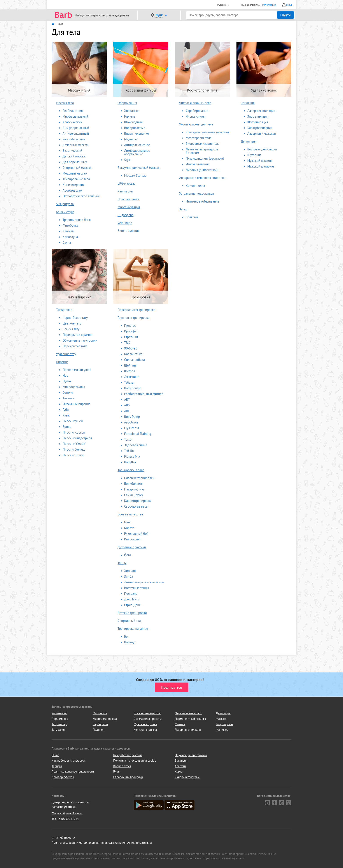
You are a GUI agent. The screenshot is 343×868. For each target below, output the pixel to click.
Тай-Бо (129, 451)
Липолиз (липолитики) (202, 170)
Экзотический (72, 151)
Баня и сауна (65, 212)
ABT (127, 400)
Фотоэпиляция (258, 122)
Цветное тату (72, 323)
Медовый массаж (75, 173)
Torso (128, 439)
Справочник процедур (128, 777)
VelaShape (125, 223)
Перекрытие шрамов (77, 335)
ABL (127, 411)
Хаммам (68, 231)
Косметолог (59, 713)
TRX (127, 343)
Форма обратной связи (67, 813)
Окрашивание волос (188, 713)
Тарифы (57, 766)
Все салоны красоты (147, 713)
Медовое (131, 139)
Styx (127, 160)
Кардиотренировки (138, 501)
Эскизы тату (71, 329)
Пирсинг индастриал (77, 438)
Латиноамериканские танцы (144, 582)
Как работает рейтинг (128, 755)
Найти (285, 15)
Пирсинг (62, 362)
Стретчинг (131, 337)
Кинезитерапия (73, 185)
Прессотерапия (128, 199)
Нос (65, 375)
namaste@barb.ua (64, 807)
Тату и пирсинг (79, 297)
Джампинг (132, 377)
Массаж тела (65, 103)
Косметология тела (202, 90)
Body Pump (132, 417)
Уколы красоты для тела (196, 124)
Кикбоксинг (133, 539)
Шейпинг (131, 365)
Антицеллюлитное (137, 145)
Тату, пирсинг (225, 724)
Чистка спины (195, 116)
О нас (55, 755)
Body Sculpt (133, 388)
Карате (129, 528)
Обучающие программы (191, 755)
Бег (127, 636)
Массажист (100, 713)
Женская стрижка (145, 730)
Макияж (180, 724)
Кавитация (125, 191)
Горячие (130, 116)
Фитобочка (70, 225)
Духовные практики (132, 547)
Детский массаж (74, 156)
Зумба (129, 576)
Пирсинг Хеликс (74, 449)
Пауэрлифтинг (134, 489)
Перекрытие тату (75, 346)
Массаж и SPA (79, 90)
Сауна (67, 243)
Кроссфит (131, 331)
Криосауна (70, 237)
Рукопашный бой (136, 534)
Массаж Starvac (135, 176)
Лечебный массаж (75, 145)
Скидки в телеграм (187, 777)
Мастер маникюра (105, 719)
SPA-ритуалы (65, 204)
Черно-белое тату (75, 318)
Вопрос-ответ (122, 766)
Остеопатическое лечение (81, 196)
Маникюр (222, 730)
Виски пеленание (137, 133)
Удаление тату (66, 354)
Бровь (67, 427)
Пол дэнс (131, 594)
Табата (129, 382)
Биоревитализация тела (203, 144)
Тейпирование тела (76, 179)
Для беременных (75, 162)
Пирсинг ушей (73, 421)
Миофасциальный (75, 116)
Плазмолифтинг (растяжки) (205, 158)
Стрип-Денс (132, 605)
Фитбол (130, 371)
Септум (68, 393)
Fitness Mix (132, 456)
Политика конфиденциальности (73, 771)
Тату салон (59, 730)
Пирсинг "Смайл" (74, 444)
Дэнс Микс (132, 599)
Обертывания (127, 103)
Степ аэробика (135, 360)
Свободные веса (136, 506)
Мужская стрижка (145, 724)
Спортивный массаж (77, 168)
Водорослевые (135, 128)
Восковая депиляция (262, 149)
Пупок (67, 381)
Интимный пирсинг (76, 404)
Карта (179, 771)
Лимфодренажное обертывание (137, 152)
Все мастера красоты (148, 719)
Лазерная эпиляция (261, 111)
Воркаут (130, 642)
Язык (66, 415)
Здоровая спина (136, 445)
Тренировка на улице (133, 629)
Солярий (192, 217)
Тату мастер (59, 724)
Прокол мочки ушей (77, 370)
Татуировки (64, 310)
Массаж (221, 719)
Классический (73, 122)
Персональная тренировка (137, 310)
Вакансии (181, 760)
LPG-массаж (126, 183)
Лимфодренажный (76, 128)
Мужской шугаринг (261, 166)
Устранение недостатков (197, 193)
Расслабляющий (74, 139)
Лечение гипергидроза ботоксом (202, 151)
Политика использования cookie (135, 760)
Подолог (98, 730)
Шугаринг (254, 155)
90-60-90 (131, 348)
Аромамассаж (72, 190)
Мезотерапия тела (199, 138)
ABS (127, 405)
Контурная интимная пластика (207, 132)
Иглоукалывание (198, 164)
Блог (116, 771)
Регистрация (269, 5)
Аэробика (131, 422)
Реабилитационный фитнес (144, 394)
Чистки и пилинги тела (195, 103)
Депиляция (249, 141)
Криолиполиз (195, 186)
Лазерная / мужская (262, 133)
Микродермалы (74, 387)
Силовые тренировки (139, 478)
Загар (183, 209)
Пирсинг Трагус (73, 455)
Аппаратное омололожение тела (202, 178)
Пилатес (130, 325)
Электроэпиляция (260, 128)
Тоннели (68, 398)
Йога (128, 555)
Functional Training (138, 434)
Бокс (128, 522)
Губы (66, 410)
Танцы (122, 563)
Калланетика (133, 354)
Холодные (131, 111)
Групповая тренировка (134, 318)
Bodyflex (130, 462)
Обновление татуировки (80, 340)
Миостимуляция (129, 207)
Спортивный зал (129, 621)
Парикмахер (60, 719)
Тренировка (141, 297)
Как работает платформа (68, 760)
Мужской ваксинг (260, 161)
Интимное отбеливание (203, 201)
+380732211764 (68, 819)
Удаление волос (264, 90)
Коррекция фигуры (141, 90)
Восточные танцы (137, 588)
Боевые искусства (130, 514)
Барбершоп (100, 724)
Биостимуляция (129, 231)
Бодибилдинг (134, 484)
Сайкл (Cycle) (134, 495)
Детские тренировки (132, 613)
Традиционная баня (77, 220)
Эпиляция (248, 103)
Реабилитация (73, 111)
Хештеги (180, 766)
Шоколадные (134, 122)
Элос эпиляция (258, 116)
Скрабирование (197, 111)
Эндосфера (126, 215)
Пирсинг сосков (74, 432)
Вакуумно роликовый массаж (139, 168)
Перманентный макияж (190, 719)
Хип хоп (130, 571)
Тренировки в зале (131, 470)
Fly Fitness (132, 428)
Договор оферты (63, 777)
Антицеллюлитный (76, 133)
